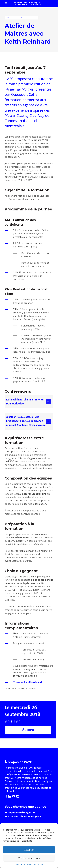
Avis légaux (39, 864)
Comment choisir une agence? (25, 816)
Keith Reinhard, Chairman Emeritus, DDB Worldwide (26, 402)
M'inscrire (28, 730)
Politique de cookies (23, 864)
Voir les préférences (29, 858)
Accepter (29, 850)
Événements (10, 18)
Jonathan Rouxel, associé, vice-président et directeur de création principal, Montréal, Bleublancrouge (26, 421)
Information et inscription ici (30, 682)
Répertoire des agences (22, 812)
